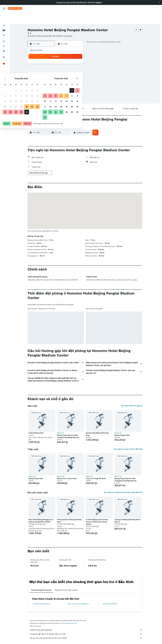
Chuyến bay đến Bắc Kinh (41, 593)
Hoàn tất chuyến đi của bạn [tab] (41, 580)
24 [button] (66, 70)
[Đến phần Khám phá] (4, 31)
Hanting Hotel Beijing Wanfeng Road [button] (97, 424)
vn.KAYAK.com (32, 639)
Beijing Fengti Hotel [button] (36, 468)
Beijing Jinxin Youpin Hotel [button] (67, 468)
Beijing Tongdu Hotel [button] (122, 425)
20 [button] (45, 70)
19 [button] (77, 65)
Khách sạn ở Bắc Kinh (110, 593)
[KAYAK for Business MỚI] (4, 41)
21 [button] (50, 70)
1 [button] (56, 54)
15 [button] (56, 65)
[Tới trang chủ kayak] (15, 8)
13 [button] (45, 65)
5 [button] (77, 54)
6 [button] (45, 60)
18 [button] (72, 65)
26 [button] (77, 70)
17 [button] (66, 65)
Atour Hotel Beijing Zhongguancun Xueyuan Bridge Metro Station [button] (41, 510)
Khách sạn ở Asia (53, 639)
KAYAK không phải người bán (86, 620)
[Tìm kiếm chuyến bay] (4, 15)
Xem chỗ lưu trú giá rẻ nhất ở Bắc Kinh (128, 439)
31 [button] (67, 76)
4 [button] (72, 54)
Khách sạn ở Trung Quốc (68, 639)
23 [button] (61, 70)
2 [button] (61, 54)
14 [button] (50, 65)
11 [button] (72, 60)
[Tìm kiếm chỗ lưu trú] (4, 20)
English (99, 2)
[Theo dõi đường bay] (4, 36)
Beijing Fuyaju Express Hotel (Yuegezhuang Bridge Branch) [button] (68, 426)
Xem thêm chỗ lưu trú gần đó (132, 395)
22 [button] (56, 70)
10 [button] (67, 60)
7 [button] (50, 60)
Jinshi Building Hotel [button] (36, 423)
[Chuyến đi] (4, 47)
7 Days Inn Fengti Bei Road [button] (96, 468)
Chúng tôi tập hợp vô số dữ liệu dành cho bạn (86, 624)
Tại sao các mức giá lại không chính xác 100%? (86, 628)
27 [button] (45, 76)
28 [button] (50, 76)
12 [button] (77, 60)
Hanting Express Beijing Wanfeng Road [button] (69, 510)
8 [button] (56, 60)
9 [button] (61, 60)
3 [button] (67, 54)
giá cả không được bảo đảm (68, 613)
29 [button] (56, 76)
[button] (160, 2)
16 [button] (61, 65)
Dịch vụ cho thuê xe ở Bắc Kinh (78, 593)
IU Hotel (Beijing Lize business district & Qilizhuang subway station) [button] (97, 511)
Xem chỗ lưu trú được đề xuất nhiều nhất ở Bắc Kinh (123, 482)
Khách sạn (42, 639)
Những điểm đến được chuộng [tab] (66, 580)
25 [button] (72, 70)
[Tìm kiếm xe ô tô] (4, 25)
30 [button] (61, 76)
